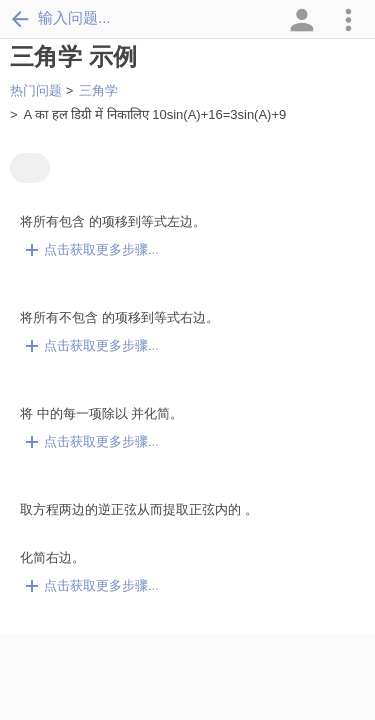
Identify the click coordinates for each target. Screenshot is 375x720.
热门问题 (36, 90)
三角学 (98, 90)
